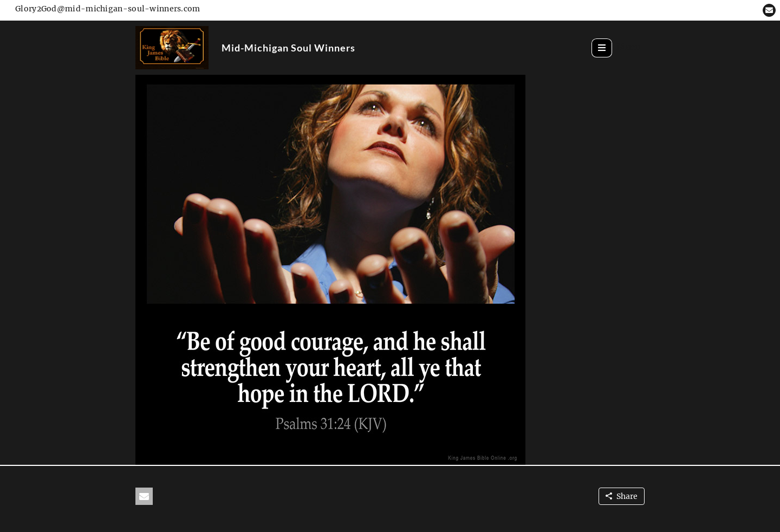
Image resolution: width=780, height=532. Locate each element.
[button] (769, 10)
